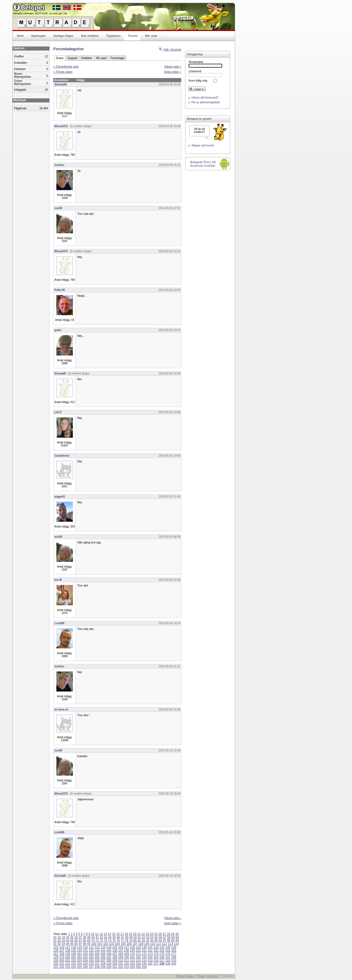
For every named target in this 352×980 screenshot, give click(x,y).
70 (93, 940)
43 (106, 937)
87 (164, 940)
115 (56, 947)
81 (139, 940)
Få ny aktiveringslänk (206, 102)
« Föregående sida (66, 66)
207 (103, 960)
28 (169, 934)
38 (84, 937)
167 (115, 954)
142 (91, 950)
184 (91, 957)
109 (147, 944)
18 (126, 934)
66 (76, 940)
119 (79, 947)
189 (121, 957)
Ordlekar (87, 58)
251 (115, 967)
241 (56, 967)
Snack (60, 58)
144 (103, 950)
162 (85, 954)
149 (132, 950)
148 (127, 950)
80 (135, 940)
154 (162, 950)
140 (79, 950)
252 (121, 967)
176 (168, 954)
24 (152, 934)
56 (160, 937)
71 (97, 940)
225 (85, 964)
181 (73, 957)
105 (123, 944)
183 (85, 957)
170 (132, 954)
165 (103, 954)
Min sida (151, 36)
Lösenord (195, 71)
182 (79, 957)
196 (162, 957)
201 (68, 960)
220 (56, 964)
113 (170, 944)
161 (79, 954)
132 (156, 947)
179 (62, 957)
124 (109, 947)
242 (62, 967)
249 (103, 967)
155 (168, 950)
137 (62, 950)
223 (73, 964)
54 (152, 937)
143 (97, 950)
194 (150, 957)
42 (101, 937)
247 (91, 967)
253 (127, 967)
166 (109, 954)
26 (160, 934)
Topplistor (113, 36)
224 (79, 964)
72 (101, 940)
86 (160, 940)
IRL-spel (101, 58)
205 (91, 960)
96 (76, 944)
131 (150, 947)
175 (162, 954)
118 (73, 947)
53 (148, 937)
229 (109, 964)
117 (68, 947)
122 (97, 947)
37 (80, 937)
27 (164, 934)
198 (174, 957)
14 (109, 934)
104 (117, 944)
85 (156, 940)
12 (101, 934)
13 (105, 934)
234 (138, 964)
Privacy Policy (185, 976)
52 (144, 937)
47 (122, 937)
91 (55, 944)
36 (76, 937)
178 (56, 957)
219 (174, 960)
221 (62, 964)
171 (138, 954)
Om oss (212, 976)
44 (110, 937)
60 (177, 937)
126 (121, 947)
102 (106, 944)
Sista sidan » (173, 72)
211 (127, 960)
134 (168, 947)
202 (73, 960)
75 (114, 940)
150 (138, 950)
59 (173, 937)
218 (168, 960)
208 (109, 960)
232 (127, 964)
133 (162, 947)
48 (127, 937)
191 (132, 957)
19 (131, 934)
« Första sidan (63, 72)
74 (110, 940)
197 (168, 957)
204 (85, 960)
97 (80, 944)
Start (20, 36)
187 (109, 957)
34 (68, 937)
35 (72, 937)
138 (68, 950)
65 (72, 940)
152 (150, 950)
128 (132, 947)
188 (115, 957)
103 (111, 944)
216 (156, 960)
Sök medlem (90, 36)
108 (141, 944)
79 (131, 940)
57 (164, 937)
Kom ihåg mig (198, 80)
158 (62, 954)
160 (73, 954)
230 (115, 964)
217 (162, 960)
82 (144, 940)
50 (135, 937)
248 (97, 967)
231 (121, 964)
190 (127, 957)
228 (103, 964)
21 (139, 934)
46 (118, 937)
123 (103, 947)
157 (56, 954)
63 (64, 940)
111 (158, 944)
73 (106, 940)
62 (59, 940)
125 (115, 947)
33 (64, 937)
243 (68, 967)
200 (62, 960)
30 (177, 934)
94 (68, 944)
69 (89, 940)
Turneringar (117, 58)
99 (89, 944)
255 (138, 967)
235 (144, 964)
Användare (196, 62)
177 (174, 954)
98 (84, 944)
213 (138, 960)
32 (59, 937)
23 (147, 934)
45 (114, 937)
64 (68, 940)
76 (118, 940)
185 (97, 957)
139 (73, 950)
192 (138, 957)
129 (138, 947)
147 (121, 950)
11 (97, 934)
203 (79, 960)
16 (118, 934)
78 (127, 940)
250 (109, 967)
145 (109, 950)
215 (150, 960)
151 (144, 950)
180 (68, 957)
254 (132, 967)
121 (91, 947)
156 (174, 950)
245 (79, 967)
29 (173, 934)
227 (97, 964)
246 (85, 967)
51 (139, 937)
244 (73, 967)
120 (85, 947)
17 (122, 934)
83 (148, 940)
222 (68, 964)
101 (100, 944)
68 (84, 940)
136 (56, 950)
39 (89, 937)
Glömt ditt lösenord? (205, 98)
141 (85, 950)
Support (72, 58)
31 (55, 937)
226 (91, 964)
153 (156, 950)
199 (56, 960)
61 (55, 940)
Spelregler (38, 36)
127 (127, 947)
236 (150, 964)
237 (156, 964)
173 (150, 954)
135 (174, 947)
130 (144, 947)
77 (122, 940)
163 (91, 954)
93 (64, 944)
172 (144, 954)
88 (169, 940)
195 (156, 957)
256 (144, 967)
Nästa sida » (173, 66)
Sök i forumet (172, 49)
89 (173, 940)
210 (121, 960)
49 (131, 937)
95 (72, 944)
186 (103, 957)
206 (97, 960)
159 (68, 954)
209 (115, 960)
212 (132, 960)
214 (144, 960)
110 (153, 944)
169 (127, 954)
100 (94, 944)
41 (97, 937)
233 (132, 964)
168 (121, 954)
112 (164, 944)
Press (201, 976)
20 (135, 934)
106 (129, 944)
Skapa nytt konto (203, 145)
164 (97, 954)
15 (114, 934)
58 (169, 937)
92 (59, 944)
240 (174, 964)
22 (143, 934)
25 (156, 934)
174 (156, 954)
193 (144, 957)
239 (168, 964)
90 (177, 940)
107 (135, 944)
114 (176, 944)
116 (62, 947)
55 (156, 937)
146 (115, 950)
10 (93, 934)
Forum (133, 36)
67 (80, 940)
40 (93, 937)
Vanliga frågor (63, 36)
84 (152, 940)
